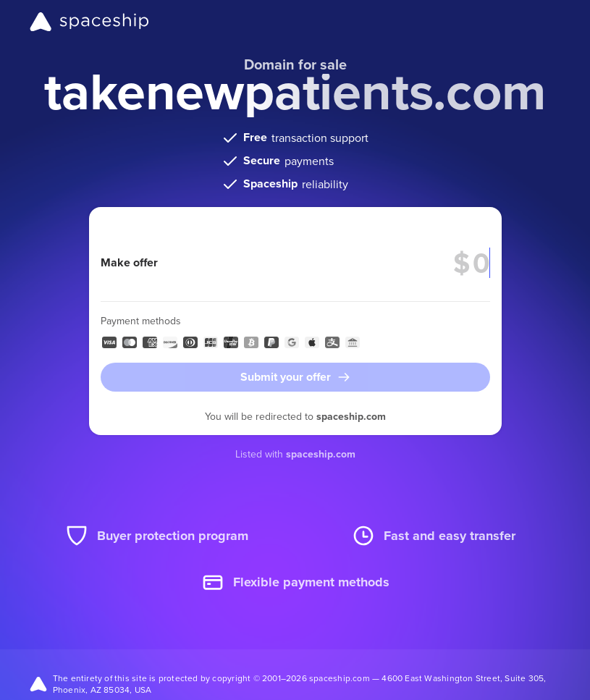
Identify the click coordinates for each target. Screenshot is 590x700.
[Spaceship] (89, 22)
